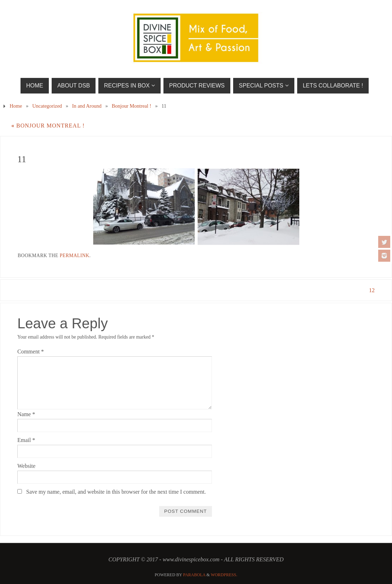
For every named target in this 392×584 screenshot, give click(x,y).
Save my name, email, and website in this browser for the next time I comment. (116, 492)
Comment (31, 351)
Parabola (194, 575)
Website (26, 466)
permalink (75, 256)
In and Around (87, 106)
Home (16, 106)
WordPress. (224, 575)
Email (26, 440)
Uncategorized (47, 106)
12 (372, 290)
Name (26, 414)
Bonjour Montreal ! (132, 106)
